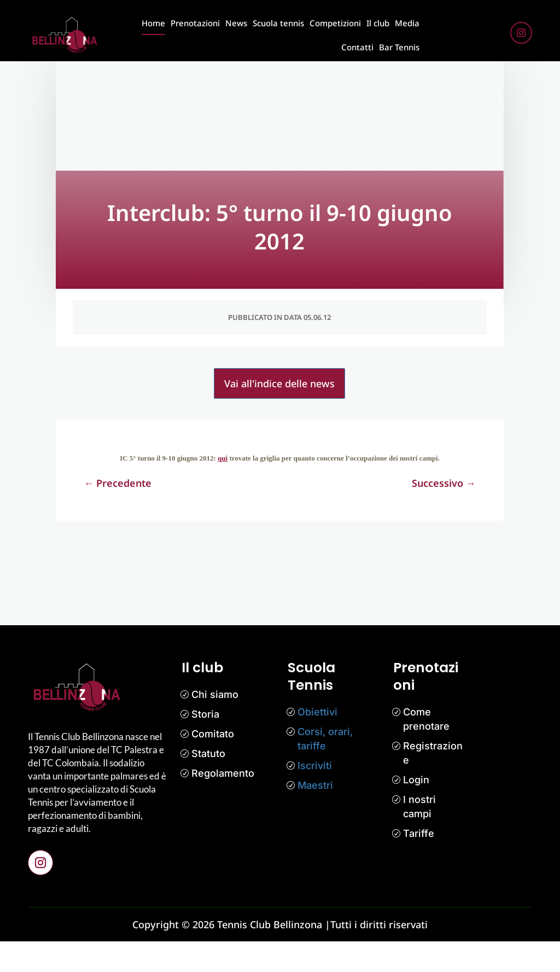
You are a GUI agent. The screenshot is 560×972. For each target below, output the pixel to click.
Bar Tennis (399, 47)
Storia (205, 745)
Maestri (315, 816)
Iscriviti (315, 796)
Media (407, 23)
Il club (378, 23)
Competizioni (335, 23)
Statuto (208, 784)
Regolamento (223, 804)
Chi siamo (215, 725)
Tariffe (419, 864)
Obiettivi (317, 743)
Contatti (357, 47)
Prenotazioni (195, 23)
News (236, 23)
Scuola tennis (278, 23)
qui (223, 489)
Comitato (213, 764)
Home (153, 23)
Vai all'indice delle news (279, 414)
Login (416, 810)
